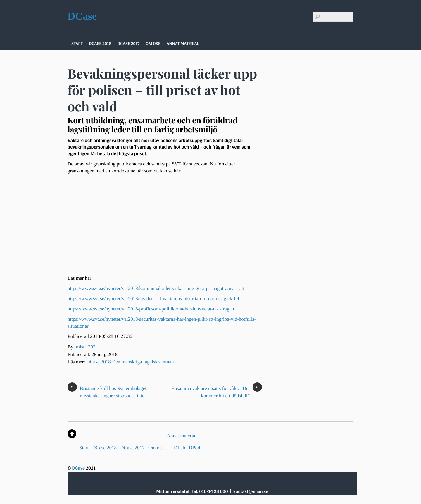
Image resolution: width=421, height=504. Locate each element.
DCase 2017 (128, 44)
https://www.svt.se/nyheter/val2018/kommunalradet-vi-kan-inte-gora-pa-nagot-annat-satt (156, 288)
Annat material (183, 44)
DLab (180, 448)
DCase (78, 468)
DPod (195, 448)
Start (77, 44)
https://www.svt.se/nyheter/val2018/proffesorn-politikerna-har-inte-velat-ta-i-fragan (151, 309)
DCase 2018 (100, 44)
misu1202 (86, 347)
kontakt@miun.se (251, 491)
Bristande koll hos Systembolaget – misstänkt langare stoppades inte (109, 392)
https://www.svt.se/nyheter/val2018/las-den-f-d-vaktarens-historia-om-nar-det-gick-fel (153, 299)
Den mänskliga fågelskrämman (143, 362)
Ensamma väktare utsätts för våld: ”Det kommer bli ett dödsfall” (217, 392)
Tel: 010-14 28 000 (210, 491)
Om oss (153, 44)
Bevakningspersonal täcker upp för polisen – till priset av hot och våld (162, 90)
